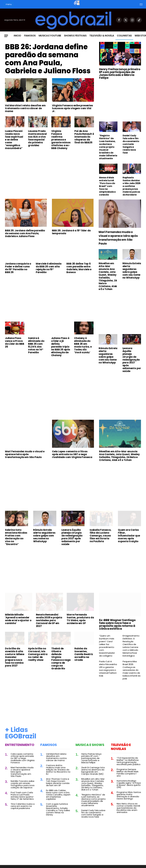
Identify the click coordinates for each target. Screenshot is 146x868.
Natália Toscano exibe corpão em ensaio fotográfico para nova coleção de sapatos (23, 784)
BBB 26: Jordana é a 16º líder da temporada (71, 232)
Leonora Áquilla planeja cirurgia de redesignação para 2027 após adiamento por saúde (132, 360)
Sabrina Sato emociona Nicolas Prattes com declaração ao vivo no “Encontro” (16, 537)
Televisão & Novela (102, 36)
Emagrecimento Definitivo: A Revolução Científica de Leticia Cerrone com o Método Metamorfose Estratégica (131, 646)
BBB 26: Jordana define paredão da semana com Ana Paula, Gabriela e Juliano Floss (48, 59)
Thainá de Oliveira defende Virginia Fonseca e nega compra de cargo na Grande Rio (61, 659)
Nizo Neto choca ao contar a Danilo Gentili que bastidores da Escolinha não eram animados (128, 808)
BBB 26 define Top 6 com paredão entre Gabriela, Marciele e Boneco (79, 268)
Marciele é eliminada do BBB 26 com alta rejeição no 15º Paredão (49, 268)
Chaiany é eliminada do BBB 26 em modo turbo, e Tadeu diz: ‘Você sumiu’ (83, 345)
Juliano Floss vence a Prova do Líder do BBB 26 (15, 342)
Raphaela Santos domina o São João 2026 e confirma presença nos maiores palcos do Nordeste (132, 186)
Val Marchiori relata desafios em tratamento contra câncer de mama (25, 108)
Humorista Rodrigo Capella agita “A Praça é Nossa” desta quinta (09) (129, 784)
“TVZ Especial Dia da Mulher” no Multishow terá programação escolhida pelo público (129, 761)
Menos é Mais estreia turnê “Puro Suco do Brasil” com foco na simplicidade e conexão (107, 186)
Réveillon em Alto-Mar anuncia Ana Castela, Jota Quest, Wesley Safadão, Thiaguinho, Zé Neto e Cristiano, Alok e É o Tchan (108, 276)
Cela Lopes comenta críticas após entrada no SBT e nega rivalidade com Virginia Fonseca (72, 454)
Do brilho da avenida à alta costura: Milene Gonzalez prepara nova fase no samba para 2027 (15, 657)
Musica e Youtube (50, 36)
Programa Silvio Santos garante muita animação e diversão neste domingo (129, 795)
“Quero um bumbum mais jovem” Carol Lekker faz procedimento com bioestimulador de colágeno (107, 646)
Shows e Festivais (75, 36)
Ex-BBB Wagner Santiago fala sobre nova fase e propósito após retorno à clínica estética (117, 624)
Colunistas (124, 36)
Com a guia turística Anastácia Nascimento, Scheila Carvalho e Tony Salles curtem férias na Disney (58, 809)
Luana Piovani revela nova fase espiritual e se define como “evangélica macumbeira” (14, 140)
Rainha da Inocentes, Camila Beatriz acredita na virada (84, 654)
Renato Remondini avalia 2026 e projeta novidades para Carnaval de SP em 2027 (49, 620)
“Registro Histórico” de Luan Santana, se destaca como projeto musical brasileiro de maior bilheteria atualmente (108, 147)
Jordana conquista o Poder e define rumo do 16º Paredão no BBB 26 (18, 268)
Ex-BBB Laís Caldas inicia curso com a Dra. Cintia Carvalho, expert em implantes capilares (58, 795)
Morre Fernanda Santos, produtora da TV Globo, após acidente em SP (80, 619)
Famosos (30, 36)
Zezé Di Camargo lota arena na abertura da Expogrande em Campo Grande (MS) (93, 771)
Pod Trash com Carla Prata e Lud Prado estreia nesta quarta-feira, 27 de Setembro (22, 796)
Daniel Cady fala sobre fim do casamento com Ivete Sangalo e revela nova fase (131, 144)
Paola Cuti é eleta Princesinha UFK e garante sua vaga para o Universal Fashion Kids (108, 669)
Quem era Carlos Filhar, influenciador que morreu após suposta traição (129, 536)
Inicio (17, 36)
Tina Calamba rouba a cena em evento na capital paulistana (23, 806)
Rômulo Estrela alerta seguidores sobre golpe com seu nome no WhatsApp (132, 271)
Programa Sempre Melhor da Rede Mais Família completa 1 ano (128, 773)
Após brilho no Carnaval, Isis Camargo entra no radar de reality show (38, 654)
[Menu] (6, 36)
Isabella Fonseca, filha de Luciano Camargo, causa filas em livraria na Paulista (101, 536)
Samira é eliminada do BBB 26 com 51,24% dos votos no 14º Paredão (36, 345)
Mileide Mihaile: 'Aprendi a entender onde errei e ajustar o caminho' (18, 619)
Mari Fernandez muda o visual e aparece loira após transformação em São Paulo (118, 238)
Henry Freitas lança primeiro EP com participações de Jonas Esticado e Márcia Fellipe (120, 73)
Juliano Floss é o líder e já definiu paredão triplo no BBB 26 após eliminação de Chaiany (61, 347)
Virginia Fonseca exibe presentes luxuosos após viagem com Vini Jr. (73, 108)
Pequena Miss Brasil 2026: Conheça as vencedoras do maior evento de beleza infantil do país (132, 670)
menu (9, 4)
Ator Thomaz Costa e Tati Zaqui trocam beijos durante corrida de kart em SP (58, 782)
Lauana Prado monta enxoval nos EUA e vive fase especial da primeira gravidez (37, 138)
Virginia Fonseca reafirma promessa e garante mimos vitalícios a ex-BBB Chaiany (61, 140)
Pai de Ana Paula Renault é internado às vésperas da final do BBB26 (84, 137)
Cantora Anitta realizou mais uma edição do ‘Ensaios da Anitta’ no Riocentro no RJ (58, 770)
